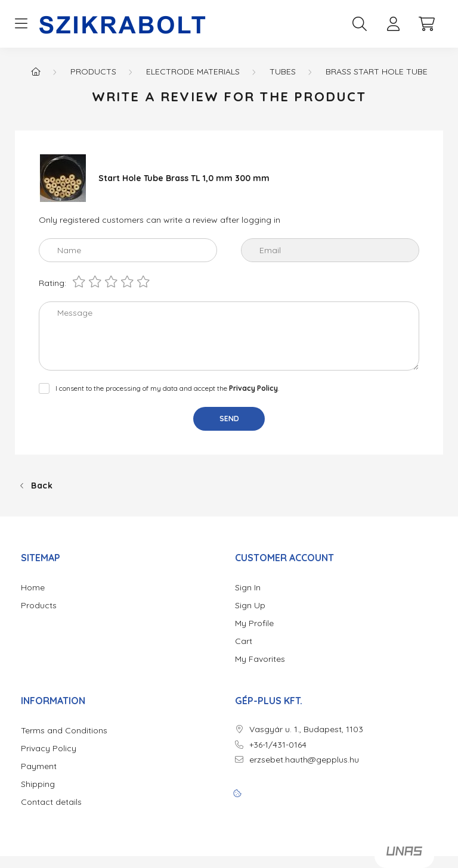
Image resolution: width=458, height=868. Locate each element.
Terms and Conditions (64, 731)
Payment (39, 766)
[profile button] (393, 24)
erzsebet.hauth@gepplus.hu (304, 760)
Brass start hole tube (377, 71)
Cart (244, 641)
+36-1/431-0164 (278, 745)
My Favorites (260, 659)
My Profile (254, 623)
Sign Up (250, 606)
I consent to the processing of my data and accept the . (167, 388)
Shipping (38, 784)
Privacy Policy (49, 749)
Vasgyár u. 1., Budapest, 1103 (306, 729)
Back (42, 486)
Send (229, 419)
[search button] (360, 24)
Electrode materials (193, 71)
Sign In (248, 588)
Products (93, 71)
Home (33, 588)
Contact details (51, 802)
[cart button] (426, 24)
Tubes (283, 71)
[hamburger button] (21, 24)
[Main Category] (36, 71)
